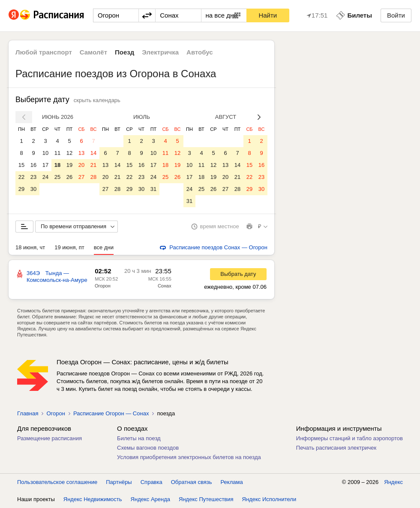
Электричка (160, 52)
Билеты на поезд (139, 438)
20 (81, 165)
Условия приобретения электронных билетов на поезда (189, 457)
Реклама (232, 482)
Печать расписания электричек (336, 448)
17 (45, 165)
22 (21, 177)
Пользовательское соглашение (57, 482)
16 (33, 165)
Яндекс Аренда (150, 499)
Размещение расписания (49, 438)
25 (57, 177)
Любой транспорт (44, 52)
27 (81, 177)
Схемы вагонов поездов (148, 448)
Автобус (200, 52)
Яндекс (393, 482)
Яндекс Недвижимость (93, 499)
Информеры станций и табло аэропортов (349, 438)
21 (93, 165)
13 (81, 153)
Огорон (103, 286)
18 (57, 165)
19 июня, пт (69, 247)
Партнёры (119, 482)
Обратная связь (192, 482)
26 (69, 177)
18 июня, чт (30, 247)
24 (45, 177)
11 (57, 153)
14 (93, 153)
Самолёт (93, 52)
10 (45, 153)
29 (21, 189)
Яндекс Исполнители (269, 499)
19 (69, 165)
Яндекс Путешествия (206, 499)
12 (69, 153)
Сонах (165, 286)
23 (33, 177)
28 (93, 177)
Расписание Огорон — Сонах (111, 413)
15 (21, 165)
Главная (28, 413)
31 (153, 189)
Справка (151, 482)
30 (33, 189)
